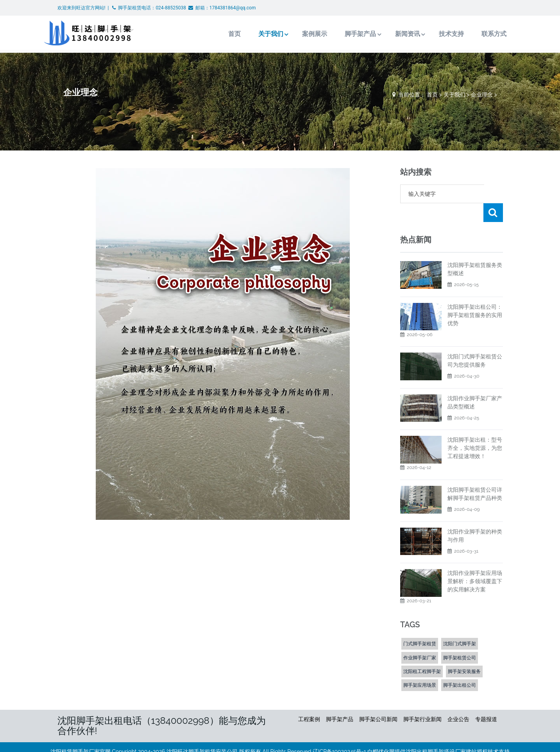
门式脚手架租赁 (420, 625)
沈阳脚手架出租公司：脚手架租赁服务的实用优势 (475, 296)
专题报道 (486, 700)
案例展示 (298, 34)
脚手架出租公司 (460, 666)
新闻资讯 (392, 34)
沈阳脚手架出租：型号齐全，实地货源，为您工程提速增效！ (475, 429)
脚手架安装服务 (464, 653)
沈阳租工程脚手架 (422, 653)
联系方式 (479, 34)
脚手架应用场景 (420, 666)
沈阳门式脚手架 (460, 625)
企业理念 (482, 95)
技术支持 (436, 34)
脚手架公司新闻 (378, 700)
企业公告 (458, 700)
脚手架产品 (344, 34)
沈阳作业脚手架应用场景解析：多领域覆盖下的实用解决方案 (475, 562)
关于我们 (254, 34)
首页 (217, 34)
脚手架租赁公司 (460, 639)
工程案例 (309, 700)
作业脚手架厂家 (420, 639)
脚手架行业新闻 (422, 700)
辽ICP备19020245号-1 (339, 733)
